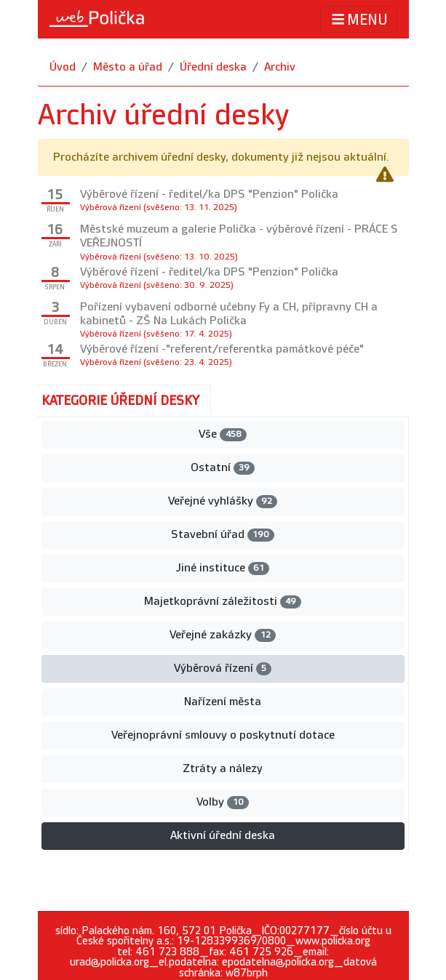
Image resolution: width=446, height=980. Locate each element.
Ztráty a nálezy (223, 769)
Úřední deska (213, 67)
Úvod (63, 67)
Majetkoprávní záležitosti (223, 602)
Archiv (280, 67)
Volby (222, 802)
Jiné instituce (223, 568)
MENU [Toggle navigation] (358, 19)
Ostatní (223, 468)
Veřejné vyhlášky (223, 501)
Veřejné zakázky (222, 635)
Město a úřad (128, 67)
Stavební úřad (223, 535)
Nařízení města (223, 702)
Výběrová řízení (223, 668)
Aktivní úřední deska (223, 836)
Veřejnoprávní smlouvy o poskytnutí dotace (223, 735)
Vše (222, 434)
